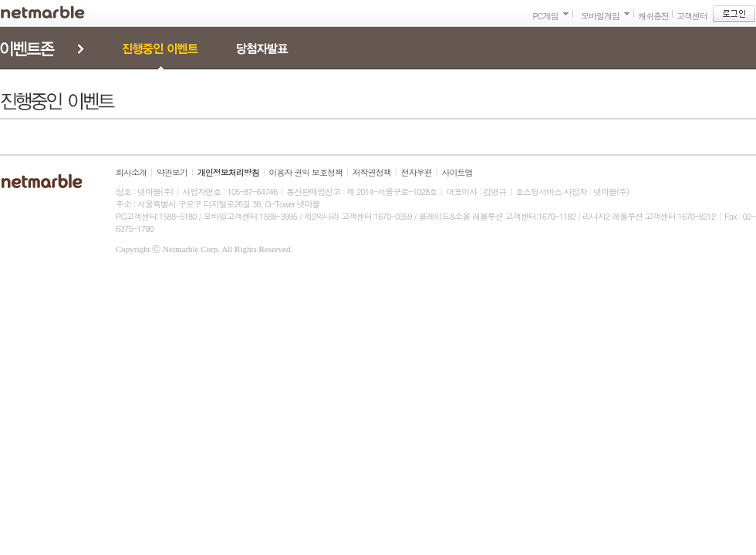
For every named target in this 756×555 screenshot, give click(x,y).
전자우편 (417, 172)
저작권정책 (372, 172)
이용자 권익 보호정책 (306, 172)
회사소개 (131, 172)
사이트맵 (457, 172)
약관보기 (172, 172)
